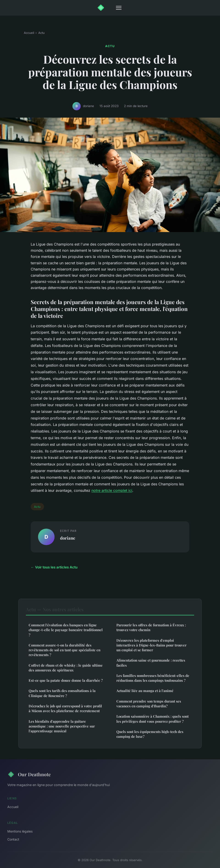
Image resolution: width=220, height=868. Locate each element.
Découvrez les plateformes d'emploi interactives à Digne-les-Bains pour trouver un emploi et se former (151, 645)
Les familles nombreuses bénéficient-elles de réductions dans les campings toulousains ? (153, 678)
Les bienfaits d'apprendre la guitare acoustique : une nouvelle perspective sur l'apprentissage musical (62, 726)
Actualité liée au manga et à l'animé (145, 691)
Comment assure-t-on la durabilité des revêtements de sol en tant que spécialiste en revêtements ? (65, 650)
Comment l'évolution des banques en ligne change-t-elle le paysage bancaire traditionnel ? (66, 630)
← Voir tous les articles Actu (54, 567)
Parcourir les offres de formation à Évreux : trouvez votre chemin (151, 627)
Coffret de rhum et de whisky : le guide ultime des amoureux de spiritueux (66, 668)
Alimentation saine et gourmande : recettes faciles (151, 663)
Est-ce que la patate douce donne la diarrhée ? (66, 680)
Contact (13, 839)
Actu (41, 33)
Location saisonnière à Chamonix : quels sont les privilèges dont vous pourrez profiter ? (153, 719)
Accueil (29, 33)
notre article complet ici (112, 490)
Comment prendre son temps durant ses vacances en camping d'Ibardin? (149, 704)
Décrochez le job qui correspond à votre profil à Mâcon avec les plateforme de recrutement (65, 708)
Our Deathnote (29, 774)
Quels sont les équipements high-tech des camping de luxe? (150, 734)
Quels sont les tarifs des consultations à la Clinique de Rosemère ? (62, 693)
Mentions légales (20, 831)
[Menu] (119, 8)
